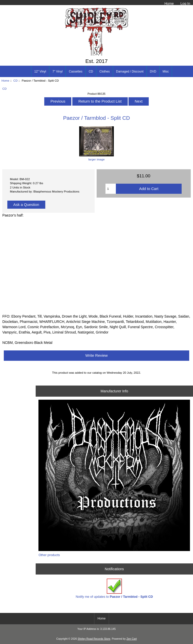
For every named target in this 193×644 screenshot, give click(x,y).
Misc (166, 71)
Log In (185, 4)
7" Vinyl (57, 71)
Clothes (105, 71)
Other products (49, 555)
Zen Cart (132, 639)
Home (169, 4)
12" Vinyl (40, 71)
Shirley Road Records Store (94, 639)
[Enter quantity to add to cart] (111, 189)
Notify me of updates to (114, 589)
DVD (153, 71)
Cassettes (76, 71)
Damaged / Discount (130, 71)
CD (16, 80)
